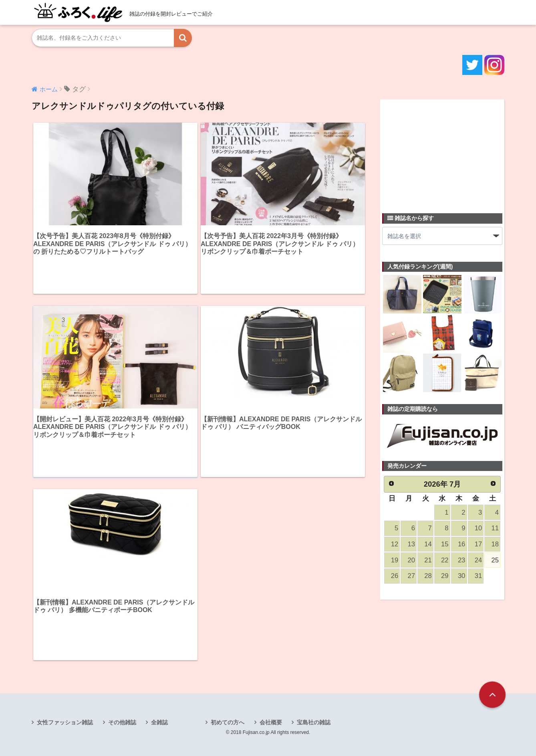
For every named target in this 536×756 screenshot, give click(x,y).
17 (478, 544)
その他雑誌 (122, 722)
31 (478, 576)
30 (461, 576)
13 (411, 544)
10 (478, 528)
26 (395, 576)
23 (461, 560)
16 (461, 544)
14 (428, 544)
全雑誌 (159, 722)
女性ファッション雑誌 (65, 722)
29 (445, 576)
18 (495, 544)
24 (478, 560)
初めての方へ (228, 722)
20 (411, 560)
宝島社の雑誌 (314, 722)
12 (395, 544)
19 (395, 560)
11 (495, 528)
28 (428, 576)
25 (495, 560)
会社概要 (271, 722)
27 (411, 576)
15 (445, 544)
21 (428, 560)
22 (445, 560)
